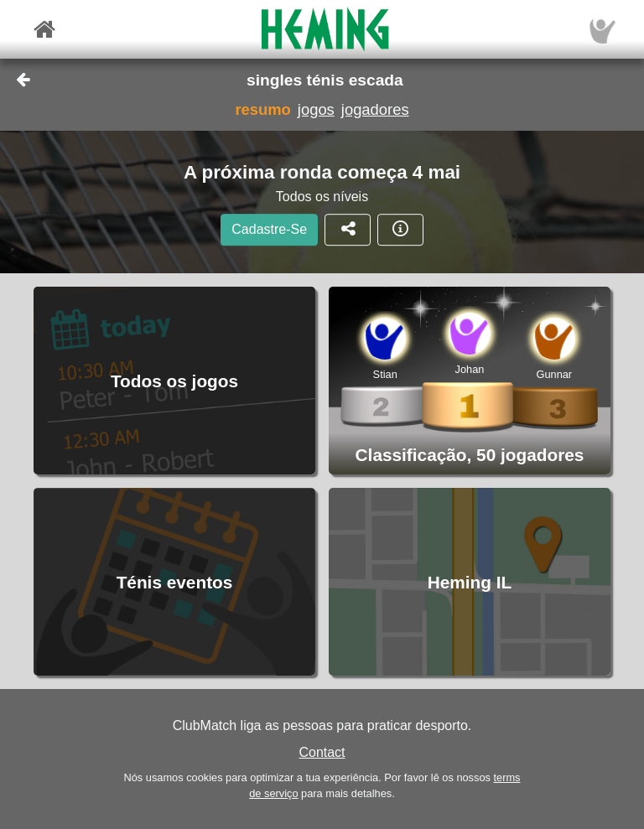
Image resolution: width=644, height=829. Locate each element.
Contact (322, 752)
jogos (316, 109)
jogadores (375, 109)
